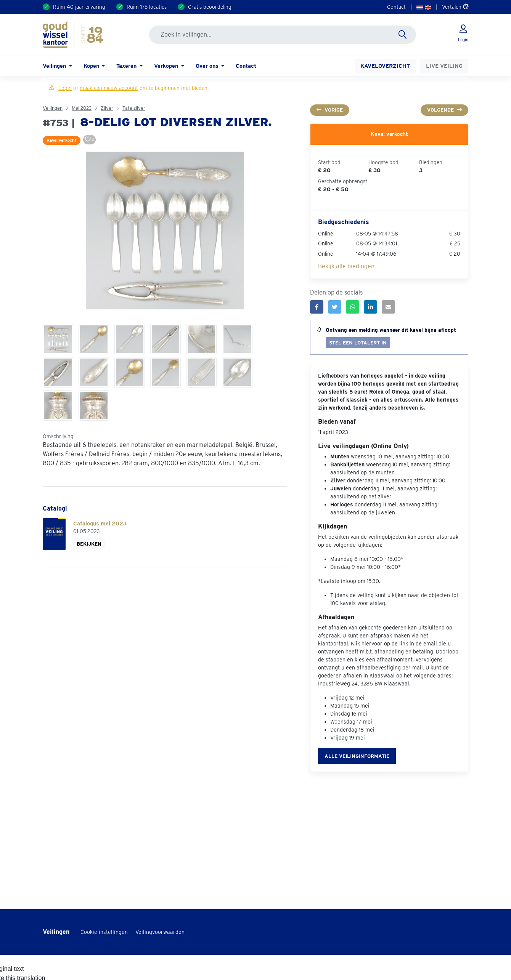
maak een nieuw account (109, 88)
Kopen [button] (92, 66)
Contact (396, 7)
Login (65, 88)
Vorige (330, 110)
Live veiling (444, 66)
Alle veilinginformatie (357, 756)
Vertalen (455, 7)
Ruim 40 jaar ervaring (79, 7)
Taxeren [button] (127, 66)
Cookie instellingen (104, 932)
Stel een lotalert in (358, 343)
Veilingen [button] (55, 66)
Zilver (107, 108)
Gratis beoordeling (210, 7)
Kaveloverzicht (385, 66)
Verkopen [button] (167, 66)
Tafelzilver (134, 108)
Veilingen (53, 108)
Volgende (444, 110)
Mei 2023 (82, 108)
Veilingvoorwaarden (160, 932)
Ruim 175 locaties (147, 7)
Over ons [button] (208, 66)
